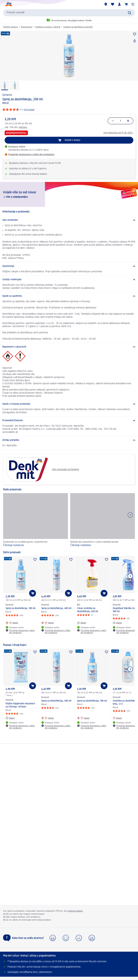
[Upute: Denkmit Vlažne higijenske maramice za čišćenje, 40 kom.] (10, 718)
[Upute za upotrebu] (69, 296)
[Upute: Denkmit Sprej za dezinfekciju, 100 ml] (12, 623)
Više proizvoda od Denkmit (42, 470)
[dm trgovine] (106, 4)
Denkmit (7, 95)
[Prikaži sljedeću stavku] (130, 576)
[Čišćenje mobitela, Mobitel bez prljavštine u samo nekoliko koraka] (103, 520)
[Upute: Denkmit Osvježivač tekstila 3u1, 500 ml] (117, 623)
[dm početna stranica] (9, 4)
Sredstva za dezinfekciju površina (78, 27)
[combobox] (69, 13)
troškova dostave (75, 911)
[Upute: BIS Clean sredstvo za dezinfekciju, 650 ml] (82, 623)
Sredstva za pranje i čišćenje (48, 27)
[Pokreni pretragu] (129, 13)
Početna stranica (10, 27)
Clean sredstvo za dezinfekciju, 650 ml (88, 610)
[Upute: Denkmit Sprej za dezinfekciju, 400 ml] (47, 623)
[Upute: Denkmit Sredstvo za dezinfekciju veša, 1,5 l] (117, 718)
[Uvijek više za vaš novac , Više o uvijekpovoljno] (69, 194)
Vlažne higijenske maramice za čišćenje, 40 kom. (20, 705)
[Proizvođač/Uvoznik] (69, 421)
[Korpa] (126, 4)
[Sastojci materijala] (69, 280)
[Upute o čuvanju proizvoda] (69, 404)
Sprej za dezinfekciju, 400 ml (56, 608)
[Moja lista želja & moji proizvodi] (113, 4)
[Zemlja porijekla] (69, 440)
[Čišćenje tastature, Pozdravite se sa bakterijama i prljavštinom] (36, 520)
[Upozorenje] (69, 266)
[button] (133, 4)
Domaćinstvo (27, 27)
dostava (23, 127)
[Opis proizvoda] (69, 220)
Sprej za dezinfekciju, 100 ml (20, 608)
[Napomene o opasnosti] (69, 347)
